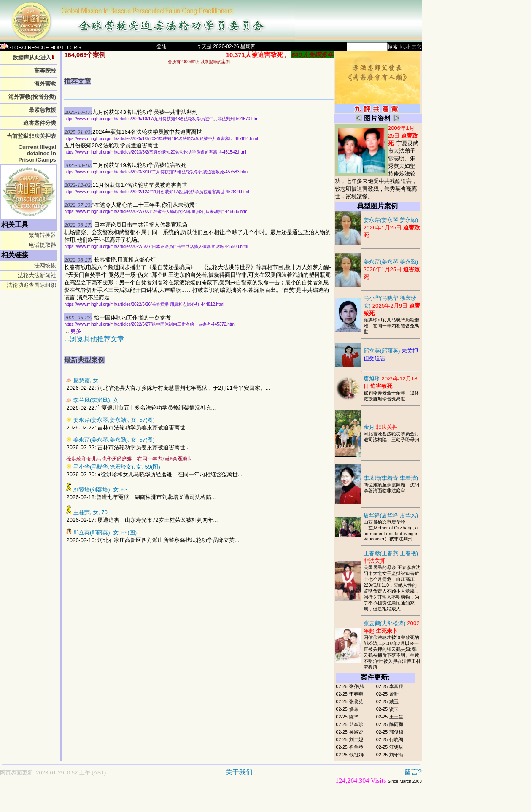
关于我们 (239, 772)
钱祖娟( (357, 755)
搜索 (393, 47)
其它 (417, 47)
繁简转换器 (42, 235)
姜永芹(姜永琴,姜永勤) (392, 228)
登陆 (162, 46)
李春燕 (356, 694)
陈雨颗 (396, 724)
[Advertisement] (181, 802)
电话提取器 (42, 245)
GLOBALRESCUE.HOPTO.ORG (41, 48)
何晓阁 (396, 739)
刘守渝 (396, 755)
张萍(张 (357, 686)
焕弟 (354, 709)
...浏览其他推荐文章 (94, 339)
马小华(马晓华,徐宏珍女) (392, 306)
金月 (381, 427)
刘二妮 (356, 739)
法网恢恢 (45, 266)
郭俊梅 (396, 732)
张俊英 (356, 701)
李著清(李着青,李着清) (391, 478)
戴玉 (394, 701)
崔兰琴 (356, 747)
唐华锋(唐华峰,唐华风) (391, 515)
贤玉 (394, 709)
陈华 (354, 717)
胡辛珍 (356, 724)
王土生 (396, 717)
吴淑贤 (356, 732)
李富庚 (396, 686)
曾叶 (394, 694)
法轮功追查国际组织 (31, 285)
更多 (76, 331)
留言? (413, 772)
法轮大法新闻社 (37, 275)
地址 (405, 47)
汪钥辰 (396, 747)
